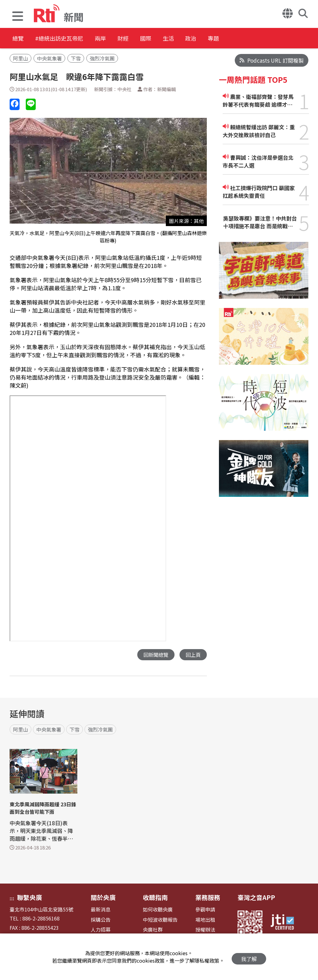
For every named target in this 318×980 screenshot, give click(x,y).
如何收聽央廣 (158, 910)
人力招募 (101, 930)
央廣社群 (153, 930)
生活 (199, 39)
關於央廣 (103, 898)
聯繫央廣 (30, 898)
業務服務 (208, 898)
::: (12, 898)
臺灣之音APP (256, 898)
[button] (18, 17)
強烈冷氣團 (102, 58)
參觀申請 (205, 910)
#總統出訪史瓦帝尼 (67, 39)
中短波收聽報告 (160, 920)
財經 (143, 39)
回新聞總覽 (154, 655)
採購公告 (101, 920)
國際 (171, 39)
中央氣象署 (49, 58)
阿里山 (20, 58)
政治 (227, 39)
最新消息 (101, 910)
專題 (255, 39)
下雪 (76, 58)
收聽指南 (155, 898)
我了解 (249, 957)
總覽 (19, 39)
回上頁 (193, 655)
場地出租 (205, 920)
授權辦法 (205, 930)
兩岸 (116, 39)
